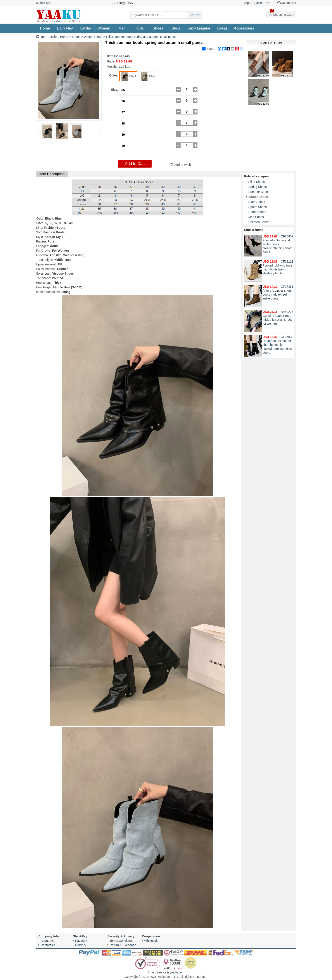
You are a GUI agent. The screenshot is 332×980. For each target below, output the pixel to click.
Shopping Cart (282, 14)
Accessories (244, 28)
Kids (140, 28)
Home (45, 28)
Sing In (247, 3)
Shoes (158, 28)
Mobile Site (44, 3)
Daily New (65, 28)
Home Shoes (257, 212)
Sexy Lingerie (199, 28)
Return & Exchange (123, 945)
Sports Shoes (258, 207)
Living (222, 28)
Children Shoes (259, 222)
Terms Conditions (121, 941)
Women (104, 28)
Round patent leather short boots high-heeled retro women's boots (277, 345)
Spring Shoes (258, 187)
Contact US (48, 945)
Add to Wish (182, 165)
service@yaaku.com (171, 972)
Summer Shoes (259, 192)
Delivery (81, 945)
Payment (81, 941)
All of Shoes (257, 182)
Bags (176, 28)
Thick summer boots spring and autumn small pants (141, 37)
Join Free (263, 3)
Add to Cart (135, 164)
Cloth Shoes (257, 202)
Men (122, 28)
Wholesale (151, 941)
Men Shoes (256, 217)
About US (47, 941)
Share (208, 49)
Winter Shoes (93, 37)
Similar (86, 28)
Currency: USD (123, 3)
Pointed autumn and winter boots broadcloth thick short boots (277, 244)
